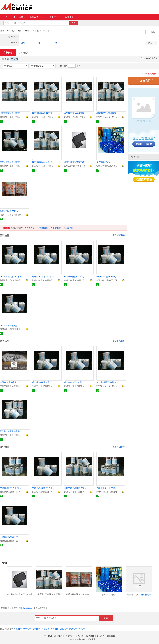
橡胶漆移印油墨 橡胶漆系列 (108, 113)
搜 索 (106, 618)
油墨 (37, 31)
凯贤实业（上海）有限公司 (11, 117)
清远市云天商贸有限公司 (11, 215)
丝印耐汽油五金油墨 (41, 382)
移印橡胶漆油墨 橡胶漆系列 (11, 162)
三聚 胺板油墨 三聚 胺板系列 (11, 488)
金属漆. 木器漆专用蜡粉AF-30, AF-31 (11, 382)
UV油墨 (82, 629)
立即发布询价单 (25, 608)
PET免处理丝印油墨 (9, 325)
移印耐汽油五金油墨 (73, 382)
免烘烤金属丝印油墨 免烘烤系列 (108, 382)
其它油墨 (69, 228)
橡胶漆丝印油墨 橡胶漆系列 (43, 113)
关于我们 (48, 636)
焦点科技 (83, 639)
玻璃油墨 (27, 629)
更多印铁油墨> (119, 341)
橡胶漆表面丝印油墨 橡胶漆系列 (43, 162)
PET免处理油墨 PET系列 (11, 277)
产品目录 (11, 31)
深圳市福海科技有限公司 (75, 166)
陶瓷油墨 (73, 629)
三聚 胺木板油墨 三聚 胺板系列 (108, 488)
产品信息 (8, 52)
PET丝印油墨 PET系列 (74, 277)
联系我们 (58, 636)
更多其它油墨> (119, 447)
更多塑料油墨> (119, 235)
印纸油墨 (45, 629)
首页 (5, 17)
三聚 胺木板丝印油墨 (9, 537)
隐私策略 (90, 636)
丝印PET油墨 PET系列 (106, 277)
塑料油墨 (44, 228)
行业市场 (69, 17)
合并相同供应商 (149, 58)
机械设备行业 (36, 17)
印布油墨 (55, 629)
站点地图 (79, 636)
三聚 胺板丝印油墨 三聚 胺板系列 (43, 488)
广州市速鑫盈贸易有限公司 (11, 386)
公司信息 (23, 52)
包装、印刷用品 (25, 31)
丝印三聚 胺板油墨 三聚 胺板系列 (75, 488)
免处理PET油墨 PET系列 (43, 277)
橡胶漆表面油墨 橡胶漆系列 (11, 113)
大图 (14, 59)
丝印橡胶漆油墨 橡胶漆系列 (75, 113)
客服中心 (69, 636)
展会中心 (54, 17)
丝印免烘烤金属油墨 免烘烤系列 (11, 431)
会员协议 (101, 636)
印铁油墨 (56, 228)
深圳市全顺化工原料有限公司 (108, 166)
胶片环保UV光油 (104, 162)
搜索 (74, 23)
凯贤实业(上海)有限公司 (10, 280)
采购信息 (20, 17)
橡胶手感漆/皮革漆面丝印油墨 (75, 162)
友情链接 (111, 636)
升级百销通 (146, 594)
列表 (6, 59)
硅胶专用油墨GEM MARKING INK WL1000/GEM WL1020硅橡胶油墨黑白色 (11, 211)
